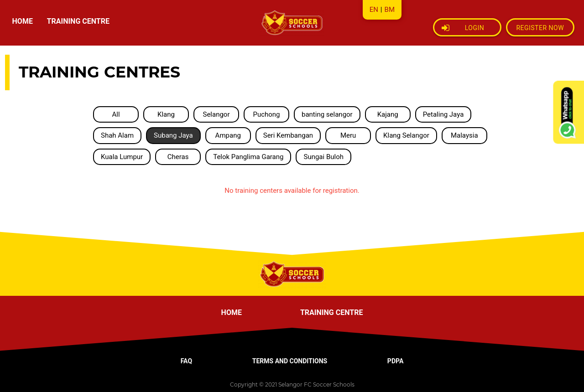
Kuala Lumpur (122, 157)
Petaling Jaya (443, 114)
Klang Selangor (406, 135)
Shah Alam (117, 135)
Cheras (178, 157)
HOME (23, 21)
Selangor (216, 114)
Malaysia (464, 135)
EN (374, 10)
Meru (348, 135)
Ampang (228, 135)
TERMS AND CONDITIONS (290, 361)
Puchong (266, 114)
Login (463, 28)
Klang (166, 114)
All (116, 114)
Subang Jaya (173, 135)
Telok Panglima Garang (248, 157)
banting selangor (327, 114)
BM (390, 10)
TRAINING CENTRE (78, 21)
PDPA (395, 361)
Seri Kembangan (288, 135)
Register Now (540, 28)
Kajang (388, 114)
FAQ (186, 361)
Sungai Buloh (323, 157)
